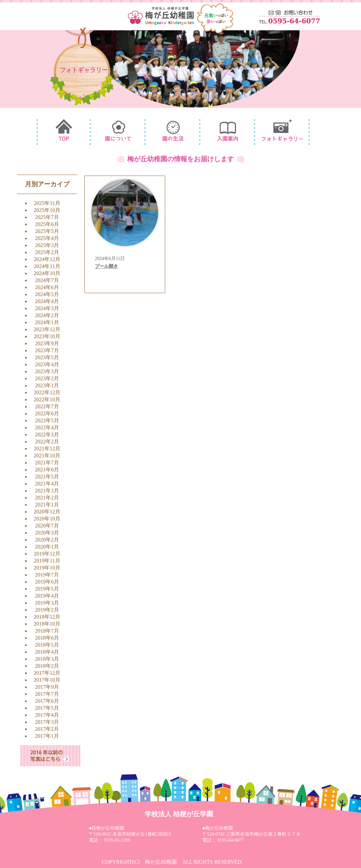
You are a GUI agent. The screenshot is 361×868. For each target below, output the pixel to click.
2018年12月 (47, 617)
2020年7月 (47, 526)
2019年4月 (47, 596)
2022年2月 (47, 442)
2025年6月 (47, 224)
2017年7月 (47, 694)
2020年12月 (47, 512)
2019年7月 (47, 575)
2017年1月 (47, 736)
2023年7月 (47, 350)
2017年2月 (47, 729)
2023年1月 (47, 385)
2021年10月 (47, 456)
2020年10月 (47, 519)
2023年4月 (47, 364)
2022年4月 (47, 427)
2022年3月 (47, 435)
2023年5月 (47, 357)
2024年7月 (47, 280)
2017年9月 (47, 687)
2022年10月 (47, 399)
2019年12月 (47, 554)
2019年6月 (47, 582)
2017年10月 (47, 680)
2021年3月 (47, 491)
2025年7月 (47, 217)
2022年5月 (47, 420)
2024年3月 (47, 308)
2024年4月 (47, 301)
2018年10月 (47, 624)
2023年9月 (47, 343)
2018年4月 (47, 652)
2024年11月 (47, 266)
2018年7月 (47, 631)
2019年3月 (47, 603)
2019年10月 (47, 568)
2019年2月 (47, 610)
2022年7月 (47, 406)
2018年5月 (47, 645)
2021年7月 (47, 463)
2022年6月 (47, 413)
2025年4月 (47, 238)
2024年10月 (47, 273)
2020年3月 (47, 533)
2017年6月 (47, 701)
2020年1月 (47, 547)
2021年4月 (47, 484)
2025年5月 (47, 231)
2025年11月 (47, 203)
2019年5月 (47, 589)
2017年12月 (47, 673)
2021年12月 (47, 449)
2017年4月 (47, 715)
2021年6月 (47, 470)
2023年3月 (47, 371)
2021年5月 (47, 477)
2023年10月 (47, 336)
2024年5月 (47, 294)
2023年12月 (47, 329)
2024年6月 (47, 287)
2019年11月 (47, 561)
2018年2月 (47, 666)
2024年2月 (47, 315)
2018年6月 (47, 638)
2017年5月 (47, 708)
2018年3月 (47, 659)
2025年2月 (47, 252)
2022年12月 (47, 392)
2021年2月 (47, 498)
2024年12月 (47, 259)
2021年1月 (47, 505)
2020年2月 (47, 540)
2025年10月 (47, 210)
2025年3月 (47, 245)
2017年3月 (47, 722)
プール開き (106, 266)
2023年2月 (47, 378)
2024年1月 (47, 322)
